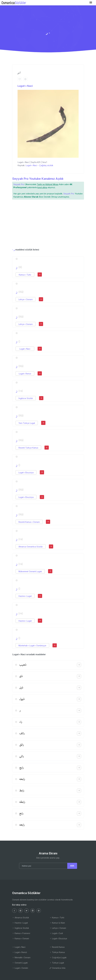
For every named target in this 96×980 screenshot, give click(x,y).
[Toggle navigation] (91, 3)
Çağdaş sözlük (46, 165)
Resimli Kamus (57, 947)
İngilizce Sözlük (26, 398)
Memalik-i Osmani (21, 957)
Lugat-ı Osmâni (20, 968)
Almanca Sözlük (21, 918)
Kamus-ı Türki (25, 275)
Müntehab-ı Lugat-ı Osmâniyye (32, 646)
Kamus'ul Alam (57, 923)
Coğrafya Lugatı (58, 957)
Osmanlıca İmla (57, 968)
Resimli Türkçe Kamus (28, 448)
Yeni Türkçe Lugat (27, 423)
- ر (13, 250)
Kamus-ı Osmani (21, 938)
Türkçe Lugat (57, 963)
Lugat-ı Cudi (56, 933)
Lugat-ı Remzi (25, 374)
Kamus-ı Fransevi (21, 933)
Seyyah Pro (19, 184)
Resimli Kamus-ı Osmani (29, 522)
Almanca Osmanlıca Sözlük (31, 547)
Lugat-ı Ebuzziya (26, 473)
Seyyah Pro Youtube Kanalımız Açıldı (38, 179)
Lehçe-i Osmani (26, 299)
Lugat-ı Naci (25, 86)
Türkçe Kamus (57, 952)
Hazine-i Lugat (25, 596)
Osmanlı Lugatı (20, 963)
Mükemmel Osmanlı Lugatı (30, 571)
